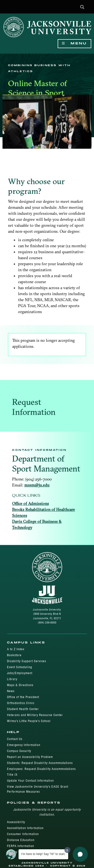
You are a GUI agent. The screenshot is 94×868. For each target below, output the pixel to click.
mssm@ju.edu (37, 485)
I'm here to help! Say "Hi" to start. (43, 854)
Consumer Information (23, 834)
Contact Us (15, 739)
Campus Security (19, 751)
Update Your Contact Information (30, 781)
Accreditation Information (25, 828)
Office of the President (23, 697)
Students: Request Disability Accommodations (40, 763)
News (11, 691)
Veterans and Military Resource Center (35, 715)
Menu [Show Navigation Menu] (74, 44)
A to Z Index (16, 649)
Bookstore (14, 655)
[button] (82, 7)
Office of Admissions (30, 503)
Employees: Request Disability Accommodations (41, 769)
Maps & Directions (20, 685)
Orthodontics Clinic (21, 703)
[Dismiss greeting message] (67, 850)
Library (12, 679)
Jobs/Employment (20, 673)
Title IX (12, 775)
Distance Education (21, 840)
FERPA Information (21, 846)
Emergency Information (24, 745)
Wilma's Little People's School (29, 721)
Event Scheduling (20, 667)
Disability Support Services (27, 661)
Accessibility (16, 822)
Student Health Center (23, 709)
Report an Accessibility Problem (30, 757)
